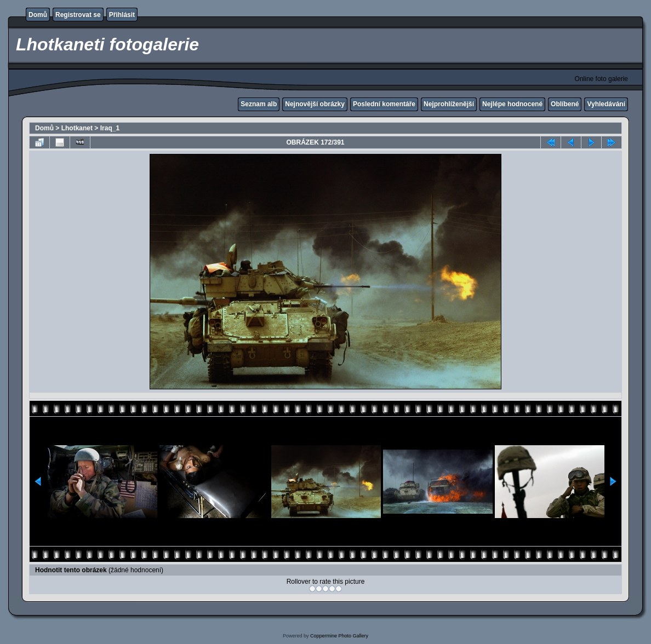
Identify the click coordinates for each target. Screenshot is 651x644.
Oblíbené (565, 104)
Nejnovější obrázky (315, 104)
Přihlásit (122, 15)
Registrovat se (78, 15)
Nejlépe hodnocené (512, 104)
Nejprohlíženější (449, 104)
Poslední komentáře (384, 104)
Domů (38, 15)
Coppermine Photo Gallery (339, 636)
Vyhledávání (606, 104)
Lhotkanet (77, 128)
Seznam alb (259, 104)
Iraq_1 (110, 128)
